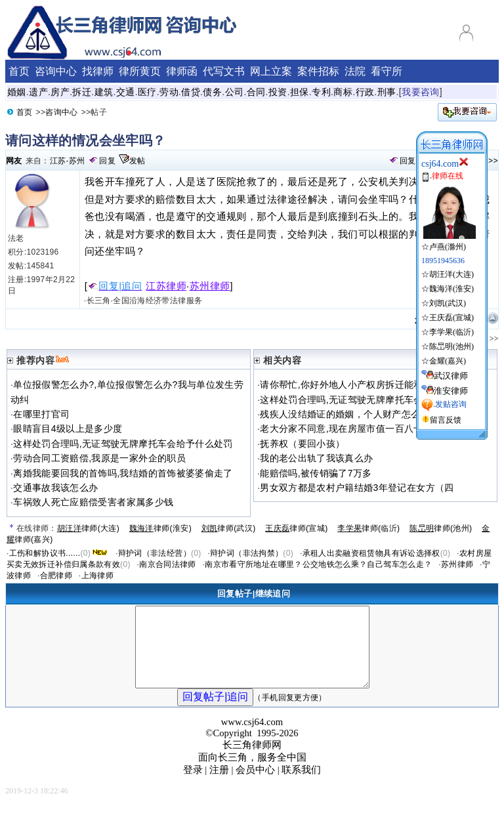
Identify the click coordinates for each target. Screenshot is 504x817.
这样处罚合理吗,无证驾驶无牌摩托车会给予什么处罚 (123, 444)
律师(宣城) (296, 528)
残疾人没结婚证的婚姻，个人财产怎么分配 (349, 414)
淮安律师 (451, 391)
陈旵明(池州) (451, 346)
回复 (107, 161)
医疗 (147, 92)
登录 (193, 786)
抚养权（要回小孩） (302, 444)
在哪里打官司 (41, 414)
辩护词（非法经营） (155, 553)
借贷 (191, 92)
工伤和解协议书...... (45, 553)
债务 (212, 92)
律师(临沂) (368, 528)
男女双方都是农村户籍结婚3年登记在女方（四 (357, 488)
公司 (235, 92)
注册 (219, 786)
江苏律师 (166, 286)
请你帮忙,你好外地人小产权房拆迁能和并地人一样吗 (370, 385)
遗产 (38, 92)
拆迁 (82, 92)
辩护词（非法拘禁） (246, 553)
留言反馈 (446, 420)
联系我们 (301, 786)
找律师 (98, 71)
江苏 (58, 161)
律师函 (182, 71)
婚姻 (17, 92)
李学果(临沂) (451, 332)
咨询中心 (61, 112)
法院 (355, 71)
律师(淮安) (160, 528)
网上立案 (271, 71)
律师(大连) (88, 528)
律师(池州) (441, 528)
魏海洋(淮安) (451, 289)
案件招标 (318, 71)
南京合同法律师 (168, 564)
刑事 (387, 92)
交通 (126, 92)
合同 (256, 92)
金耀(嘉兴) (448, 361)
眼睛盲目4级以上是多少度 (68, 429)
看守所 (387, 71)
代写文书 (224, 71)
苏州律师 (210, 286)
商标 (343, 92)
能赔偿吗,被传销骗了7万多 (316, 473)
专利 (321, 92)
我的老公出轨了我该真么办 (316, 458)
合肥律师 (56, 576)
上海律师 (97, 576)
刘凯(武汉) (448, 303)
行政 (365, 92)
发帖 (137, 161)
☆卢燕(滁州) (449, 241)
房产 (60, 92)
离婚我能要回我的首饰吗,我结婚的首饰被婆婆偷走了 (123, 473)
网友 (14, 161)
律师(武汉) (229, 528)
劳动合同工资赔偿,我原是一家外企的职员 (99, 458)
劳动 (169, 92)
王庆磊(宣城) (451, 318)
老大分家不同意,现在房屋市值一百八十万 (346, 429)
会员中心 (255, 786)
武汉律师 (451, 376)
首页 (25, 112)
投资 (278, 92)
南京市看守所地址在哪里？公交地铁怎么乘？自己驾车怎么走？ (318, 564)
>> (493, 161)
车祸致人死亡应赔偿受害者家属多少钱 (93, 502)
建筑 (104, 92)
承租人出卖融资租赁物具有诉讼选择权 (371, 553)
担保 (300, 92)
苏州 (77, 161)
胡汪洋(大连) (451, 274)
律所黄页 (140, 71)
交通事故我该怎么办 (55, 488)
